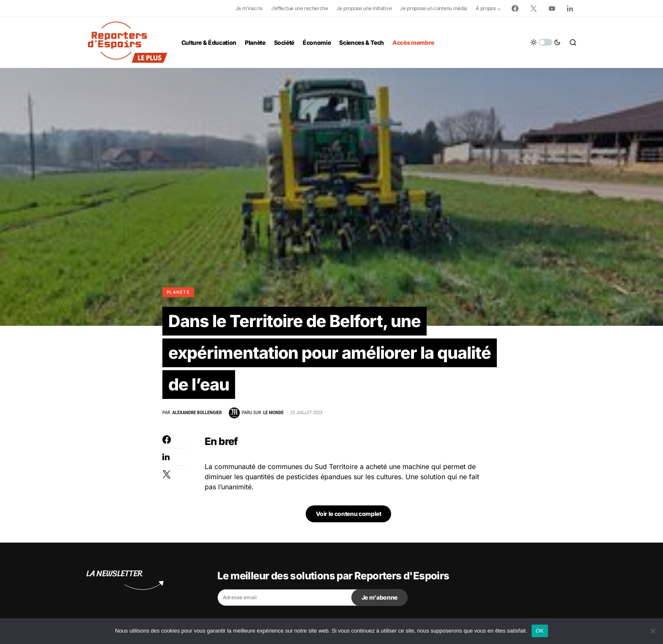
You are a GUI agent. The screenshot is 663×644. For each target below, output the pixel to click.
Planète (178, 292)
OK (540, 631)
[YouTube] (552, 8)
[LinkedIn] (570, 8)
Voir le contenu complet (349, 515)
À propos (486, 8)
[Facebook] (515, 8)
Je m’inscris (249, 8)
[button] (545, 42)
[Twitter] (534, 8)
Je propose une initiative (364, 8)
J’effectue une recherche (300, 8)
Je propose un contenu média (434, 8)
